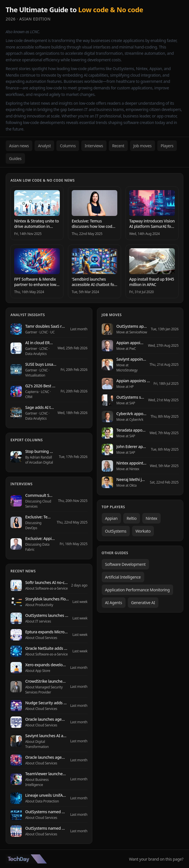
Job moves (143, 146)
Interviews (94, 146)
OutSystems (116, 531)
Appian (111, 518)
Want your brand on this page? (156, 859)
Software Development (125, 564)
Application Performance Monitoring (137, 590)
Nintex (151, 518)
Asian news (19, 146)
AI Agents (114, 603)
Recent (118, 146)
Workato (143, 531)
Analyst (44, 146)
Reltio (132, 518)
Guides (15, 158)
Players (167, 146)
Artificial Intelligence (123, 577)
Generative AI (143, 603)
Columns (68, 146)
